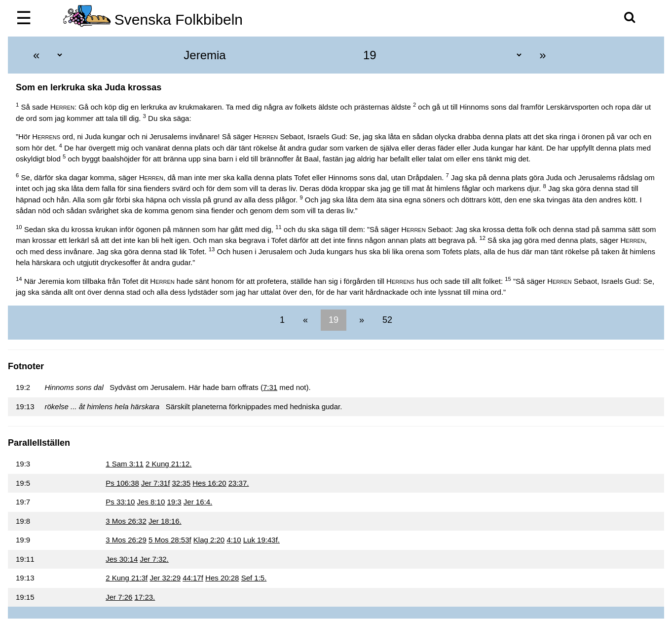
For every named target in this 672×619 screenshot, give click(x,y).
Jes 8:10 (151, 502)
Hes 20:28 (222, 578)
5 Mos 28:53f (170, 540)
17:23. (145, 597)
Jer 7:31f (155, 483)
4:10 (234, 540)
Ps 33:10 (120, 502)
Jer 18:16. (165, 521)
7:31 (270, 387)
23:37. (239, 483)
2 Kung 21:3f (127, 578)
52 (386, 320)
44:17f (193, 578)
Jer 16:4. (198, 502)
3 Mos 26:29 (126, 540)
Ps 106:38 (122, 483)
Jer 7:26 (119, 597)
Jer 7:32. (154, 559)
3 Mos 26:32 (126, 521)
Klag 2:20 (209, 540)
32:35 (181, 483)
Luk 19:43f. (261, 540)
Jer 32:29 (165, 578)
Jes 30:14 (122, 559)
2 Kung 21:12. (168, 464)
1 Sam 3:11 (125, 464)
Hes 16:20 (209, 483)
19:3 (174, 502)
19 (334, 320)
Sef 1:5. (254, 578)
